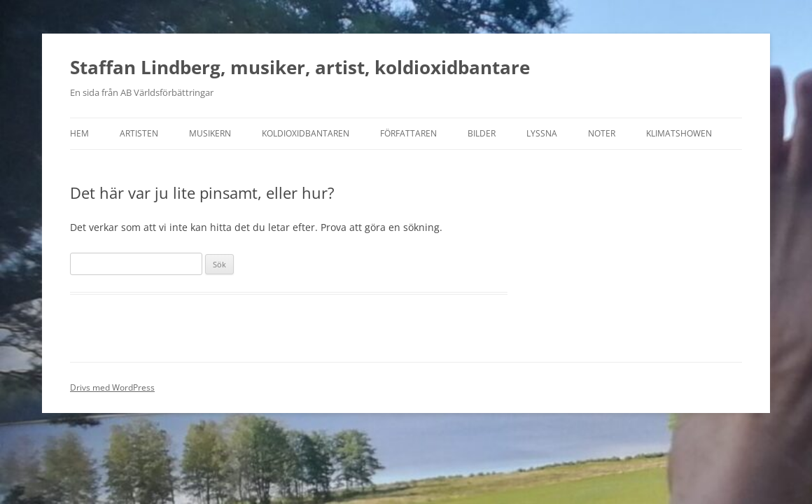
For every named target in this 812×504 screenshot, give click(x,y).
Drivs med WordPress (112, 387)
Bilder (482, 133)
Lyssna (542, 133)
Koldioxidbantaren (306, 133)
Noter (602, 133)
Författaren (408, 133)
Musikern (210, 133)
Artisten (139, 133)
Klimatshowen (679, 133)
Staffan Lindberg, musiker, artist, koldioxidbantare (300, 67)
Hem (79, 133)
